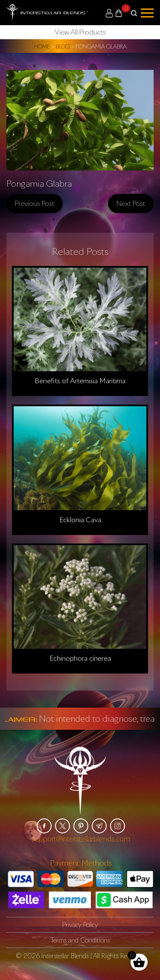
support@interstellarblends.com (81, 839)
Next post (131, 203)
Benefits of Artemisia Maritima (80, 381)
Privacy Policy (80, 925)
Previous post (35, 203)
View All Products (80, 32)
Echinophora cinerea (80, 658)
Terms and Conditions (80, 940)
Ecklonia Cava (80, 520)
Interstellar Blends (65, 956)
